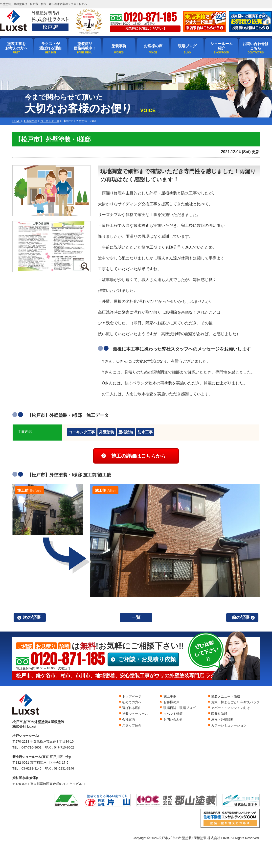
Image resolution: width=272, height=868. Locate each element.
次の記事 (32, 617)
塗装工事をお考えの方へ (16, 46)
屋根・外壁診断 (222, 719)
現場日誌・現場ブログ (180, 708)
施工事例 (170, 696)
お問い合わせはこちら (256, 46)
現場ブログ (187, 46)
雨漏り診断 (219, 714)
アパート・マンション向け (230, 708)
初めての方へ (132, 702)
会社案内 (129, 719)
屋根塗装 (126, 432)
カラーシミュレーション (229, 725)
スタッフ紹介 (132, 725)
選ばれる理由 (132, 708)
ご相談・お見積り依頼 (147, 659)
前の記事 (241, 617)
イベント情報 (173, 714)
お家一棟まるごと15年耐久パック (235, 702)
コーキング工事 (82, 432)
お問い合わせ (173, 719)
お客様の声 (153, 46)
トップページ (132, 696)
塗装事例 (119, 46)
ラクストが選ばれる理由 (50, 46)
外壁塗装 (107, 432)
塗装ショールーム (135, 714)
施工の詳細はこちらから (138, 456)
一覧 (136, 617)
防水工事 (145, 432)
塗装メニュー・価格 (226, 696)
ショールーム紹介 (222, 46)
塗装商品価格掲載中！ (85, 46)
